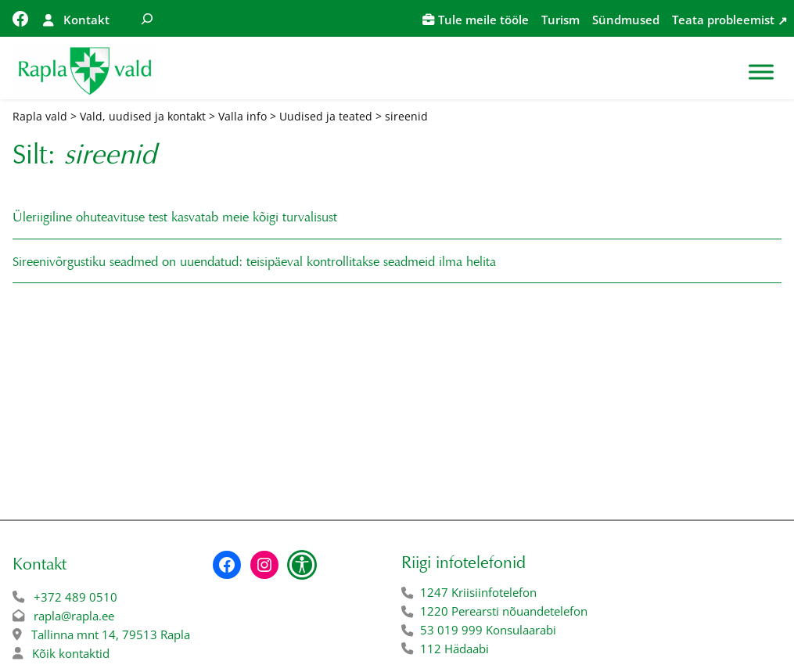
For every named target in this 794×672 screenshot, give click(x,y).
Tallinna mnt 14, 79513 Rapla (111, 635)
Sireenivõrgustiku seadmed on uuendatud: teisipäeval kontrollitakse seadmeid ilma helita (258, 262)
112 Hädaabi (454, 649)
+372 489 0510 (75, 597)
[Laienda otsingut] (147, 18)
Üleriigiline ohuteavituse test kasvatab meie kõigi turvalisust (175, 217)
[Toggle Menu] (761, 72)
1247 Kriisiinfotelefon (478, 593)
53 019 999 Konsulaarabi (488, 630)
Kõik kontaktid (71, 654)
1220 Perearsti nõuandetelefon (504, 611)
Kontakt (86, 20)
